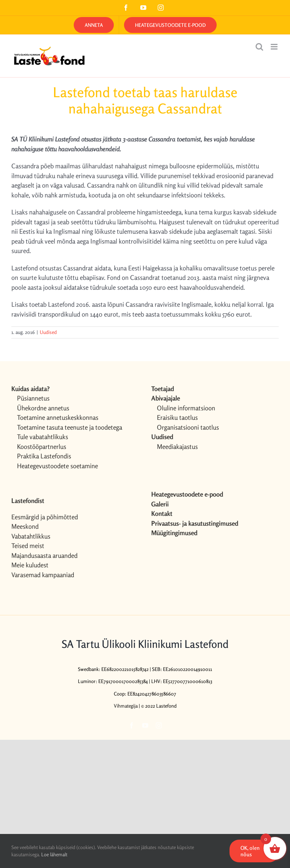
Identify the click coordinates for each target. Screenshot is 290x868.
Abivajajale (166, 398)
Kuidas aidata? (30, 389)
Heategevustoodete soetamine (57, 466)
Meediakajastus (177, 446)
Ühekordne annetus (43, 408)
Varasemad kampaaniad (43, 575)
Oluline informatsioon (186, 408)
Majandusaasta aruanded (44, 555)
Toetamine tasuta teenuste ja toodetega (70, 427)
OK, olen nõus (250, 851)
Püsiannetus (33, 398)
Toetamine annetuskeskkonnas (58, 417)
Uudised (48, 332)
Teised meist (28, 546)
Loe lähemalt (54, 854)
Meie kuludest (30, 565)
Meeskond (25, 526)
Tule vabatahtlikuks (43, 437)
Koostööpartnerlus (42, 446)
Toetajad (163, 389)
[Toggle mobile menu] (275, 47)
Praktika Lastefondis (44, 456)
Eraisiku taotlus (177, 417)
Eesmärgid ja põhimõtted (45, 517)
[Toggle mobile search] (259, 47)
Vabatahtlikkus (31, 536)
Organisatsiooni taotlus (188, 427)
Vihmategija (126, 706)
